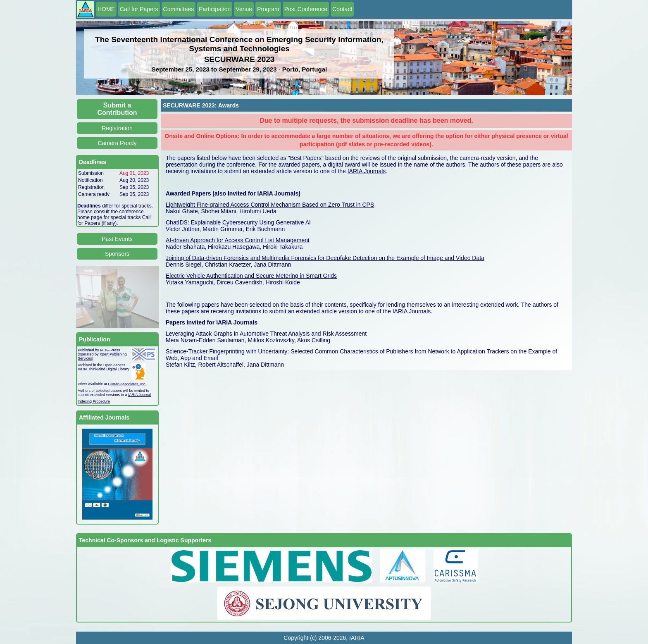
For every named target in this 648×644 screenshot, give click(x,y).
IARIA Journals (367, 171)
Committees (179, 9)
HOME (106, 9)
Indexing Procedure (94, 401)
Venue (244, 9)
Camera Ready (117, 143)
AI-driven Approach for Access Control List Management (238, 240)
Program (268, 9)
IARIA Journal (139, 395)
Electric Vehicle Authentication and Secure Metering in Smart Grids (251, 276)
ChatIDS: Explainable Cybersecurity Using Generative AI (238, 222)
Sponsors (117, 254)
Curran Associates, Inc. (127, 384)
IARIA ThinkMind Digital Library (103, 369)
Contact (342, 9)
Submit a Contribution (117, 109)
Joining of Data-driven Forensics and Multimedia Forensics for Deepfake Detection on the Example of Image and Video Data (325, 258)
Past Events (117, 239)
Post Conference (306, 9)
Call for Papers (139, 9)
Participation (215, 9)
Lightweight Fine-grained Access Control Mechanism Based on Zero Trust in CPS (270, 205)
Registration (117, 128)
